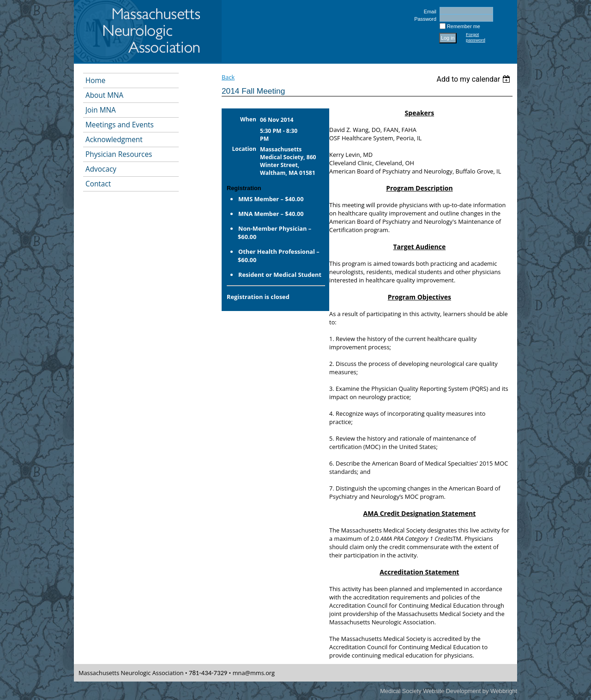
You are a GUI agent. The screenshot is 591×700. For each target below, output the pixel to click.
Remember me (464, 26)
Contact (98, 184)
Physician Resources (119, 154)
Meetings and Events (120, 125)
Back (228, 77)
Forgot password (476, 37)
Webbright (504, 691)
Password (424, 19)
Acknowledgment (114, 140)
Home (95, 81)
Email (428, 12)
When (248, 119)
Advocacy (101, 169)
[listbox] (474, 79)
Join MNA (101, 110)
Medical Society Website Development (430, 691)
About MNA (104, 95)
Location (244, 149)
